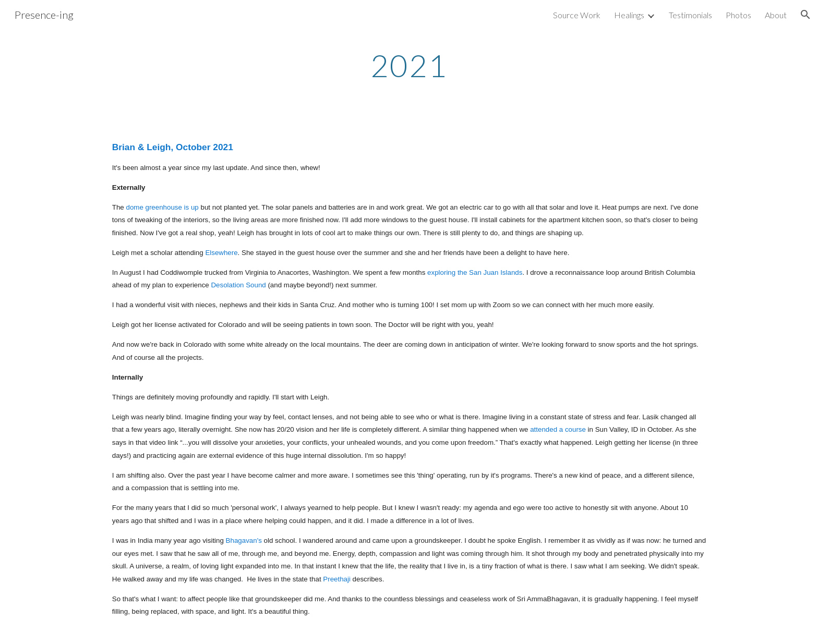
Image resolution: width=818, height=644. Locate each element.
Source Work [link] (577, 15)
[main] (409, 65)
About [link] (776, 15)
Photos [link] (738, 15)
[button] (805, 15)
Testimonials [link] (690, 15)
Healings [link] (629, 15)
